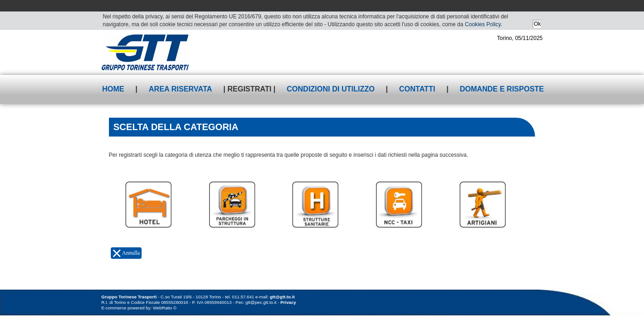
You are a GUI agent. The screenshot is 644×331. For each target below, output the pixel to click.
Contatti (417, 89)
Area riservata (181, 89)
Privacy (288, 302)
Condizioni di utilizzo (331, 89)
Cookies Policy (483, 24)
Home (113, 89)
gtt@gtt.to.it (282, 297)
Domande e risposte (502, 89)
